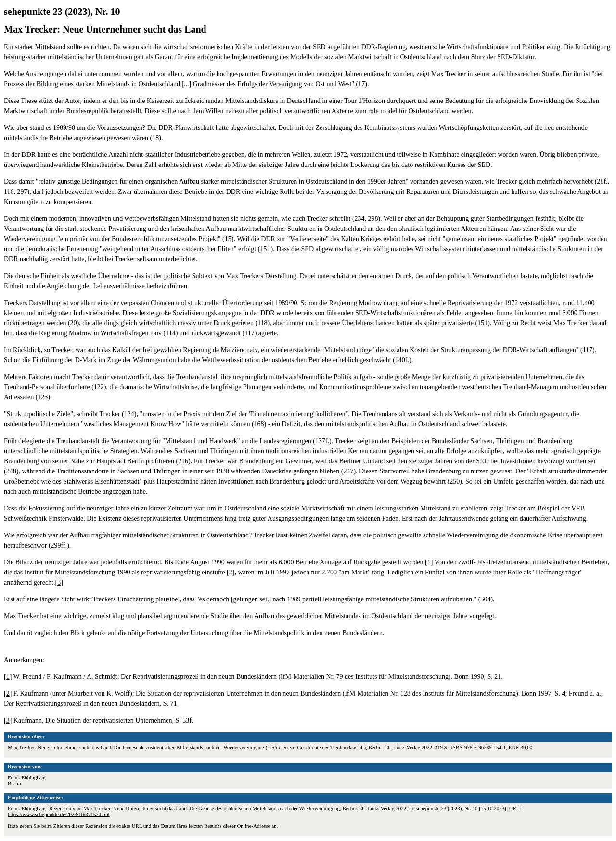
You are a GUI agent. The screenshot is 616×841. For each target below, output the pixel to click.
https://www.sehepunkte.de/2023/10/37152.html (59, 814)
